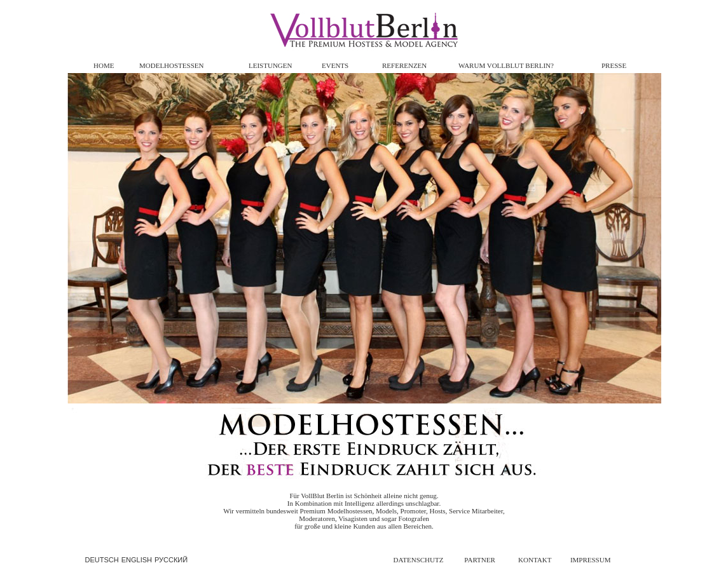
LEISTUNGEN (270, 65)
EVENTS (335, 65)
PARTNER (479, 560)
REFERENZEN (404, 65)
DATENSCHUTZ (419, 560)
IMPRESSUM (591, 560)
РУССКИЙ (171, 560)
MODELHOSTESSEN (171, 65)
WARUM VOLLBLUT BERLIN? (506, 65)
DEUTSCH (102, 560)
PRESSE (614, 65)
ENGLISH (137, 560)
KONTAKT (535, 560)
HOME (104, 65)
